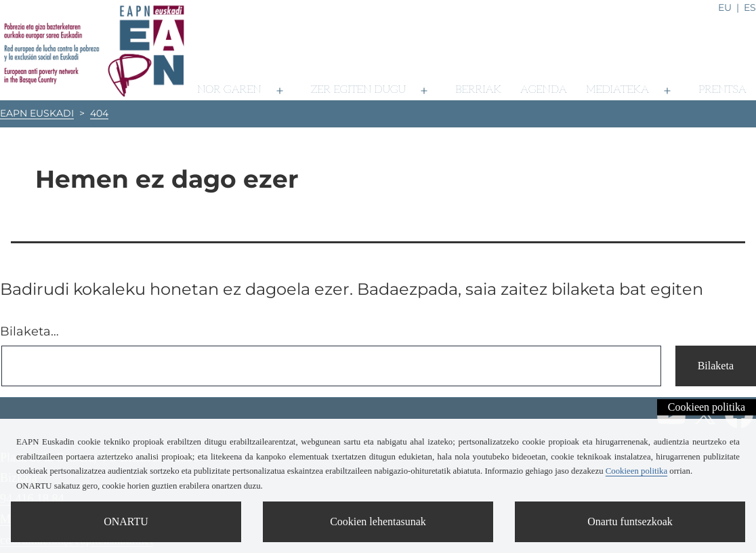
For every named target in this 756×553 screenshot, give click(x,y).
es (750, 7)
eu (725, 7)
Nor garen (229, 90)
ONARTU (126, 521)
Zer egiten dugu (358, 90)
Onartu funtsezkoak (630, 521)
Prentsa (722, 90)
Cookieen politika (707, 407)
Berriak (478, 90)
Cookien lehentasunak (378, 521)
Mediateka (617, 90)
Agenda (544, 90)
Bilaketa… (29, 331)
